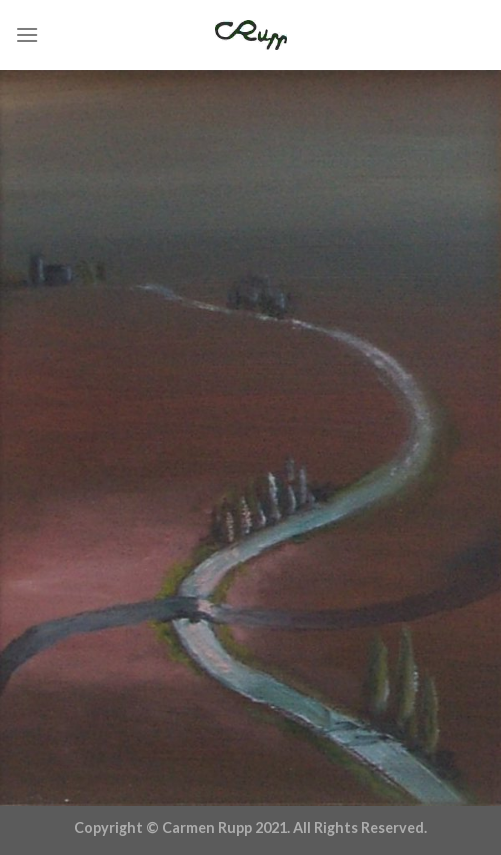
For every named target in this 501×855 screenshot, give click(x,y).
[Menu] (27, 34)
